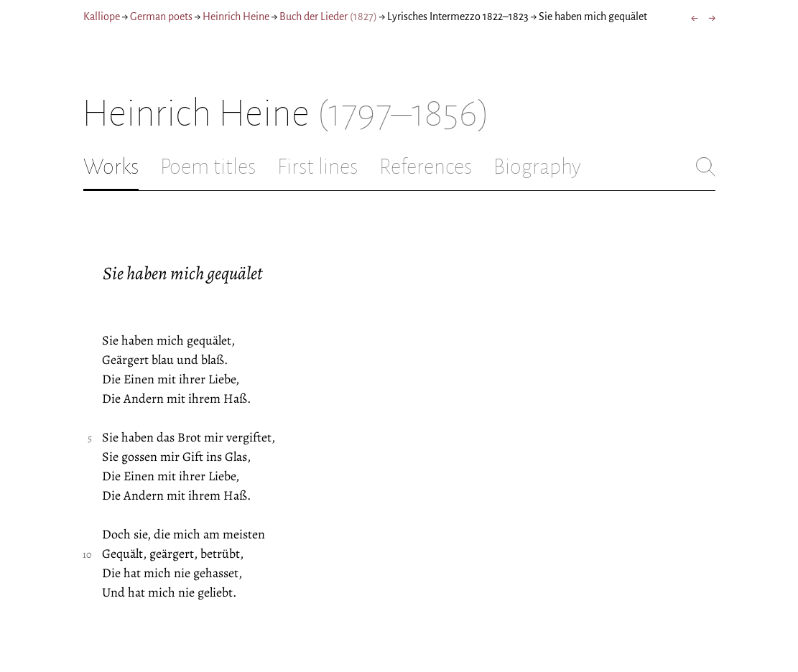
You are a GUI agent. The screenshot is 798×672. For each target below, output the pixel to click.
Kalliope (102, 17)
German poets (161, 17)
